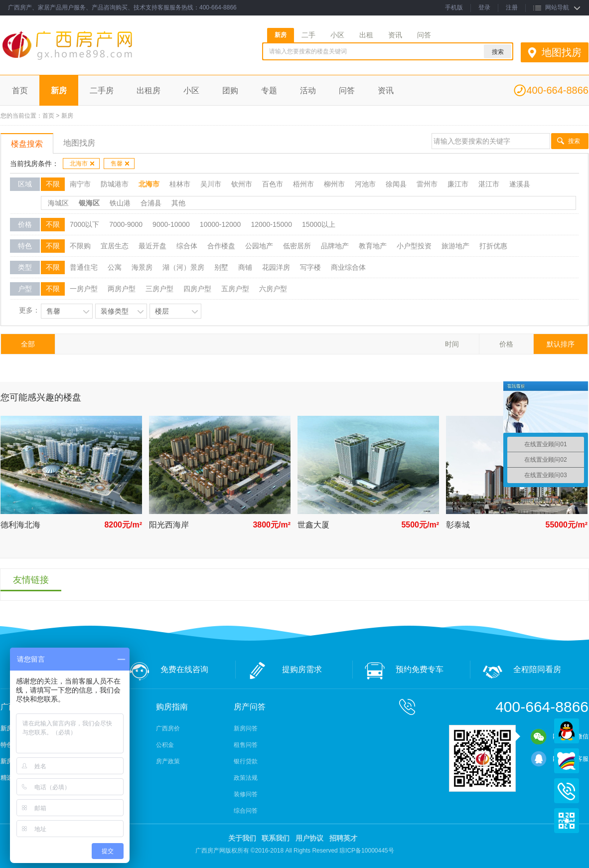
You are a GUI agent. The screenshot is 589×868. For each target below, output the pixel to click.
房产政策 (168, 761)
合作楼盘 (221, 246)
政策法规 (246, 778)
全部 (28, 344)
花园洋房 (276, 267)
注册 (512, 7)
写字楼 (310, 267)
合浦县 (151, 203)
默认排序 (561, 344)
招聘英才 (343, 838)
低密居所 (297, 246)
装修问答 (246, 794)
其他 (178, 203)
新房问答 (246, 728)
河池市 (365, 184)
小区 (337, 35)
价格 (506, 344)
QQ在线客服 (567, 731)
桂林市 (180, 184)
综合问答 (246, 811)
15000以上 (319, 224)
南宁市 (80, 184)
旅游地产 (455, 246)
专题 (269, 90)
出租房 (148, 90)
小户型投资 (414, 246)
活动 (308, 90)
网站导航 (557, 7)
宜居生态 (115, 246)
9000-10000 (171, 224)
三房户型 (159, 289)
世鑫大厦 (313, 525)
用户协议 (309, 838)
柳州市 (334, 184)
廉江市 (458, 184)
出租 (366, 35)
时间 (452, 344)
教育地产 (373, 246)
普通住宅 (84, 267)
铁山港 (120, 203)
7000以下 (84, 224)
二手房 (102, 90)
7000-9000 (126, 224)
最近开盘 (152, 246)
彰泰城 (458, 525)
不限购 (80, 246)
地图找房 (562, 52)
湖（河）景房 (183, 267)
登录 (484, 7)
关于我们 (242, 838)
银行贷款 (246, 761)
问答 (424, 35)
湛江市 (489, 184)
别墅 (221, 267)
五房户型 (235, 289)
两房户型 (122, 289)
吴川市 (211, 184)
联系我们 (276, 838)
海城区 (58, 203)
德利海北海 (20, 525)
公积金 (165, 745)
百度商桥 (567, 761)
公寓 (115, 267)
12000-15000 (271, 224)
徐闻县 (396, 184)
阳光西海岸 (169, 525)
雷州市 (427, 184)
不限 (53, 184)
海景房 (142, 267)
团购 (230, 90)
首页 (20, 90)
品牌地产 (335, 246)
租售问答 (246, 745)
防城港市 (115, 184)
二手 (308, 35)
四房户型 (197, 289)
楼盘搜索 (27, 144)
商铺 (245, 267)
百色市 (273, 184)
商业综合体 (348, 267)
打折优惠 (493, 246)
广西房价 (168, 728)
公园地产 (259, 246)
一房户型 (84, 289)
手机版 (454, 7)
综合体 (187, 246)
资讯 (395, 35)
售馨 (120, 164)
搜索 (574, 141)
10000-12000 (221, 224)
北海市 (82, 164)
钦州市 (242, 184)
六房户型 (273, 289)
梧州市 (303, 184)
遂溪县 (520, 184)
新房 (281, 35)
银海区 (89, 203)
